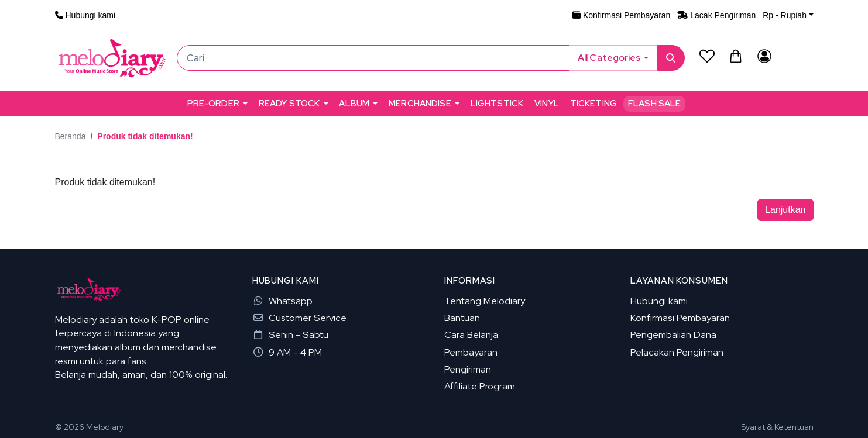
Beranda (71, 136)
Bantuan (462, 318)
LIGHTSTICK (497, 103)
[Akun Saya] (765, 56)
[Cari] (373, 58)
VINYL (547, 103)
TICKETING (593, 103)
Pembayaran (471, 352)
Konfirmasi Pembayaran (680, 318)
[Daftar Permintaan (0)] (707, 56)
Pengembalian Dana (673, 334)
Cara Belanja (471, 334)
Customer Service (299, 318)
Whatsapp (282, 301)
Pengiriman (468, 369)
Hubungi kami (659, 301)
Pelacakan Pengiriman (677, 352)
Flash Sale (654, 103)
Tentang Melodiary (485, 301)
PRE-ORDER (213, 103)
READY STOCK (289, 103)
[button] (788, 15)
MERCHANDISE (420, 103)
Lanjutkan (785, 210)
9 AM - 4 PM (287, 352)
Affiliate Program (480, 386)
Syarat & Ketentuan (777, 427)
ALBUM (354, 103)
